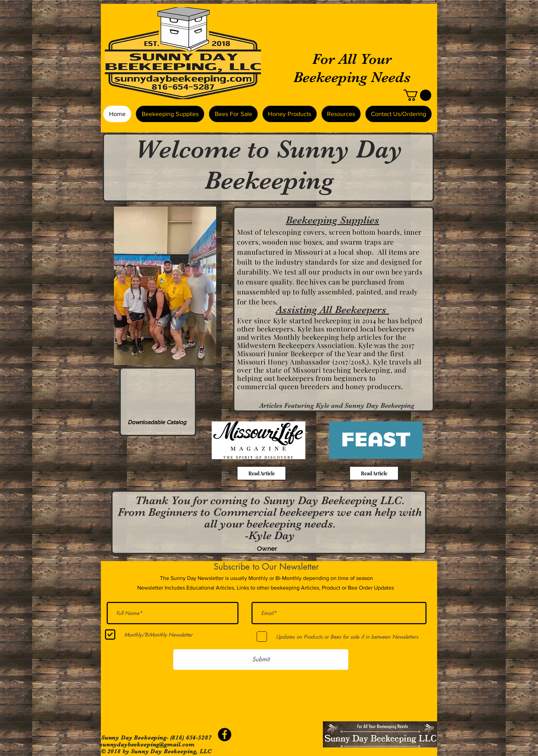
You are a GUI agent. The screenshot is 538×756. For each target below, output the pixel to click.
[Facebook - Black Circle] (225, 735)
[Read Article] (261, 473)
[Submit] (261, 660)
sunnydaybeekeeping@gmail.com (147, 745)
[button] (417, 95)
